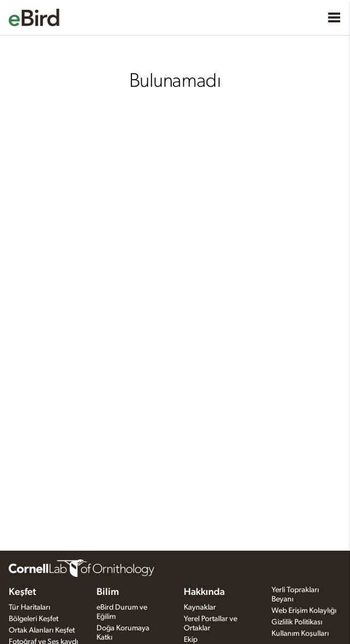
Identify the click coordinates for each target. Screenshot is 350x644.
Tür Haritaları (29, 607)
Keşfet (22, 592)
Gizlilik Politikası (297, 622)
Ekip (191, 640)
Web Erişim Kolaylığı (304, 611)
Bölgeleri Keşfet (34, 619)
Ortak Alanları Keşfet (42, 630)
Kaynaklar (200, 607)
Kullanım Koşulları (300, 634)
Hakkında (204, 592)
